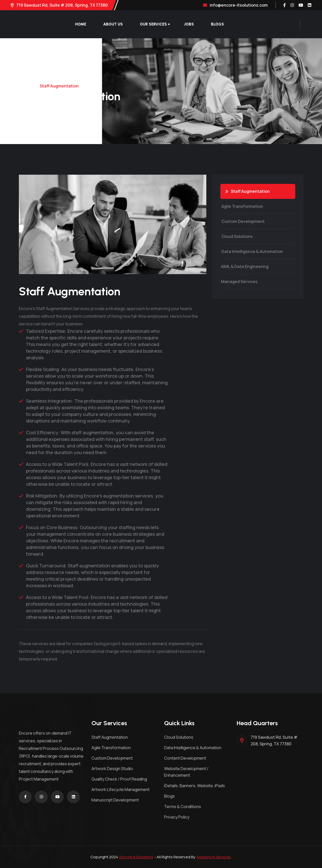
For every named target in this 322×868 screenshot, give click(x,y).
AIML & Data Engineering (244, 266)
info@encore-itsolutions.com (235, 5)
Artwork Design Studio (112, 769)
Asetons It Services (214, 857)
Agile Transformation (242, 206)
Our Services (153, 24)
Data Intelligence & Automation (251, 251)
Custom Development (242, 221)
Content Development (185, 758)
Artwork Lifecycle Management (120, 789)
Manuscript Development (115, 800)
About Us (113, 24)
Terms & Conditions (183, 807)
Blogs (217, 24)
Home (81, 24)
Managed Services (239, 282)
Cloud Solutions (236, 236)
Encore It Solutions (136, 857)
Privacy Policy (177, 817)
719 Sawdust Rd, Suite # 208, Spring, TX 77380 (59, 5)
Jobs (189, 24)
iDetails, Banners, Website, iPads (194, 786)
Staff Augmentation (248, 191)
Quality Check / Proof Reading (119, 779)
